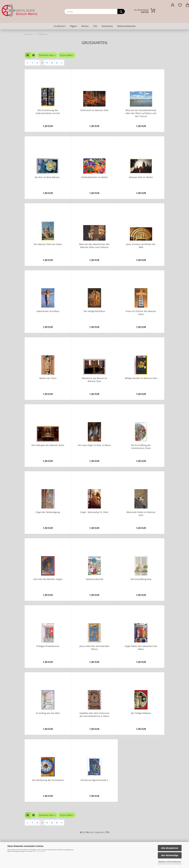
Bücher (85, 26)
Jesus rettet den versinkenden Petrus (94, 648)
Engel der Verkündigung (48, 512)
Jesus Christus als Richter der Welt (141, 246)
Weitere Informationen (170, 862)
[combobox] (47, 55)
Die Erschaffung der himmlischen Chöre (141, 447)
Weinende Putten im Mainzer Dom (141, 514)
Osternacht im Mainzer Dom (94, 110)
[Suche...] (121, 11)
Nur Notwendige (170, 855)
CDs (95, 26)
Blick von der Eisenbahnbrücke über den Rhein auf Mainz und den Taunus (141, 113)
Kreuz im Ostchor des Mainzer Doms (141, 313)
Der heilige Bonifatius (94, 311)
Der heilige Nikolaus (141, 713)
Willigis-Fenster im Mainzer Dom (141, 378)
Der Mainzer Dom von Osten (48, 244)
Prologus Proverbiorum (48, 646)
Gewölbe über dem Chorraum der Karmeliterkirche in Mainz (94, 715)
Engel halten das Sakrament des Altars (141, 648)
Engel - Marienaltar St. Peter (94, 512)
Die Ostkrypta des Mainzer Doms (48, 445)
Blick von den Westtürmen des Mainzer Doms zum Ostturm (94, 246)
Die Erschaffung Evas (141, 579)
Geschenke (107, 26)
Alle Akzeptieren (170, 848)
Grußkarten (60, 26)
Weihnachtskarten (126, 26)
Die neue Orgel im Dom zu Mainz (94, 445)
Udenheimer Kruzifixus (48, 311)
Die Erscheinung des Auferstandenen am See (48, 112)
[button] (173, 6)
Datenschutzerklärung (39, 851)
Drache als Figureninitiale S (94, 780)
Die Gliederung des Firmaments (48, 780)
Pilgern (73, 26)
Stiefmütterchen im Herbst (94, 177)
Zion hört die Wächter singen (48, 579)
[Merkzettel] (180, 6)
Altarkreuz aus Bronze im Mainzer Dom (94, 380)
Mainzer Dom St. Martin (141, 177)
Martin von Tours (48, 378)
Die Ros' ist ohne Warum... (48, 177)
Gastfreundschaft (94, 579)
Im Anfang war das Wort (48, 713)
